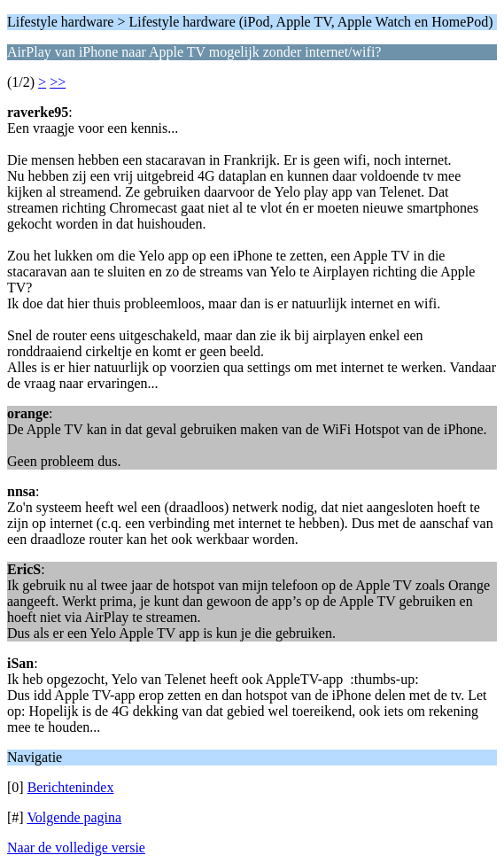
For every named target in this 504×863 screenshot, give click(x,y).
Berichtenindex (71, 787)
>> (58, 82)
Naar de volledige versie (76, 847)
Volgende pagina (74, 817)
